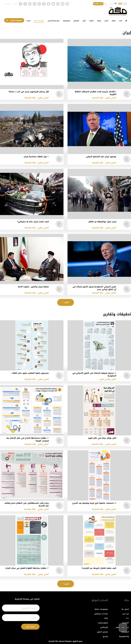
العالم (114, 21)
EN (120, 4)
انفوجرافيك (66, 21)
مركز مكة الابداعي (53, 21)
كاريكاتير (76, 21)
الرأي (84, 21)
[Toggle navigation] (125, 4)
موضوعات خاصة (39, 21)
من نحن (126, 614)
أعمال (106, 21)
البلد (120, 21)
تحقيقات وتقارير (117, 314)
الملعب (91, 21)
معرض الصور (103, 632)
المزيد (28, 21)
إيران (127, 33)
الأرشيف (113, 4)
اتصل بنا (125, 609)
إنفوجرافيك (103, 623)
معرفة (99, 21)
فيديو (105, 636)
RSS (127, 618)
